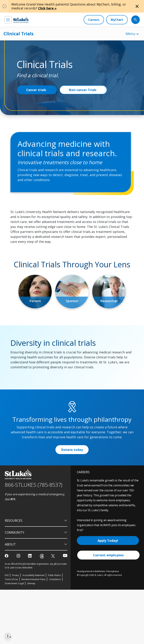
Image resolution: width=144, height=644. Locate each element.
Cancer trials (36, 90)
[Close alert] (137, 6)
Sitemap (31, 638)
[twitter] (53, 610)
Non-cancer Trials (83, 90)
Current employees (108, 610)
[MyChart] (117, 20)
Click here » (47, 8)
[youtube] (65, 610)
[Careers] (94, 20)
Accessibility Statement (33, 630)
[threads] (42, 611)
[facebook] (7, 610)
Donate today (72, 504)
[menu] (8, 20)
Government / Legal (14, 638)
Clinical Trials (19, 34)
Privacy (15, 630)
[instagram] (19, 610)
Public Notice (54, 630)
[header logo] (21, 20)
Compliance (55, 634)
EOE (7, 630)
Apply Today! (108, 595)
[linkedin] (30, 610)
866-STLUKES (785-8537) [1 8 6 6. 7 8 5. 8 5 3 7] (34, 539)
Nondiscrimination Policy (33, 634)
